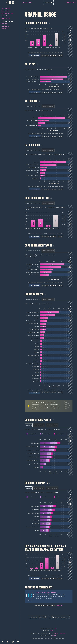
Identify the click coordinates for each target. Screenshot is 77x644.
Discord (54, 635)
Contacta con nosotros (60, 634)
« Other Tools (38, 617)
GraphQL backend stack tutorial (46, 593)
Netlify (52, 630)
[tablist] (70, 38)
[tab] (70, 31)
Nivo (56, 629)
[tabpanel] (49, 41)
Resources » (60, 617)
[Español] (49, 3)
